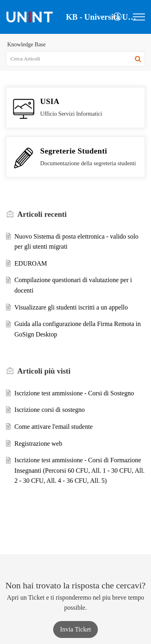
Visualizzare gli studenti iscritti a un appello (71, 307)
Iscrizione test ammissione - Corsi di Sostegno (74, 393)
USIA (50, 101)
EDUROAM (31, 263)
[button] (118, 17)
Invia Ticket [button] (75, 629)
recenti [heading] (42, 214)
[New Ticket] (75, 629)
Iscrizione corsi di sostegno (50, 410)
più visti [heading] (44, 371)
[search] (75, 59)
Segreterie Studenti (74, 151)
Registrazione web (38, 444)
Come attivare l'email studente (54, 427)
